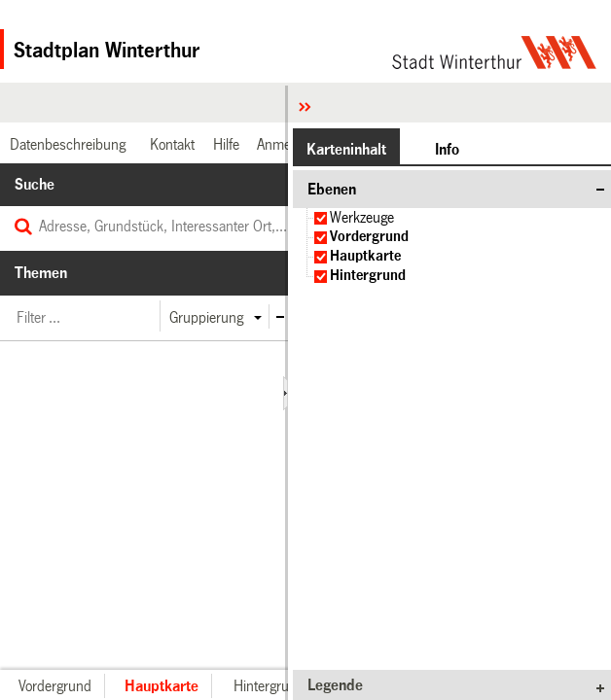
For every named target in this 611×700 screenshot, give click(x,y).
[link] (65, 144)
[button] (205, 317)
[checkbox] (321, 218)
